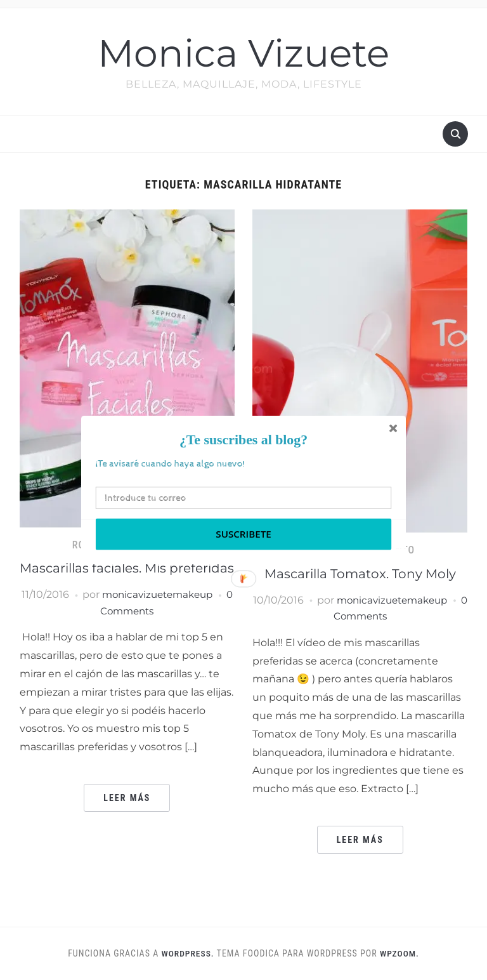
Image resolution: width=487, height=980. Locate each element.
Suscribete (243, 534)
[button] (243, 440)
